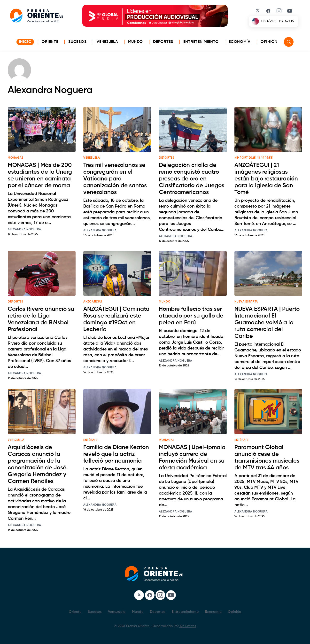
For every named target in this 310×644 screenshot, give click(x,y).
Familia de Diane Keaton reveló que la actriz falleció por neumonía (116, 454)
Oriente (50, 42)
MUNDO (165, 302)
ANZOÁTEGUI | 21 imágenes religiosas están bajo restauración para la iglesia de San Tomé (266, 179)
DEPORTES (167, 158)
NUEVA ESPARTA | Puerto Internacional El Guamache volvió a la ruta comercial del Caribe (267, 323)
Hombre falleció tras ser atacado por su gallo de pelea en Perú (191, 316)
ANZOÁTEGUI (93, 302)
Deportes (163, 42)
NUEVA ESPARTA (246, 302)
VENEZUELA (92, 158)
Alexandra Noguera (24, 230)
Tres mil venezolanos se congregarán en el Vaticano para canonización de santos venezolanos (115, 179)
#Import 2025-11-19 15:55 (254, 158)
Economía (240, 42)
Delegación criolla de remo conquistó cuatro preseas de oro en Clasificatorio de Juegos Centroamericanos (192, 179)
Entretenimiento (201, 42)
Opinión (269, 42)
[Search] (289, 42)
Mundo (136, 42)
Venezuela (107, 42)
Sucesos (77, 42)
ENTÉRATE (90, 440)
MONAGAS (16, 158)
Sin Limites (187, 626)
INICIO (25, 42)
